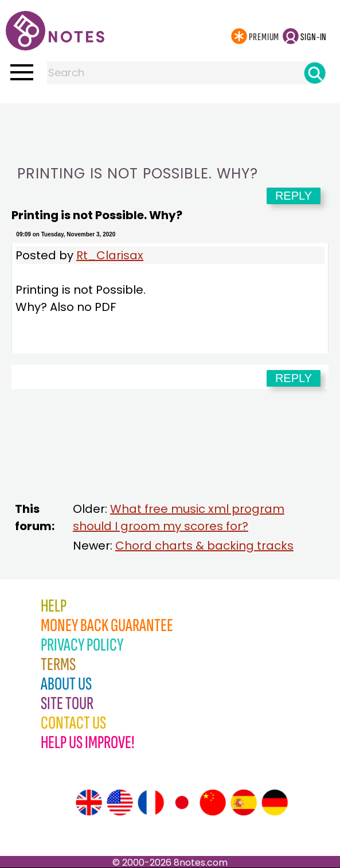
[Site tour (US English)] (120, 803)
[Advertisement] (170, 126)
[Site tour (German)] (275, 803)
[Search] (315, 73)
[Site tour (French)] (151, 803)
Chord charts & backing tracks (204, 546)
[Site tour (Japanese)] (182, 803)
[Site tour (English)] (89, 803)
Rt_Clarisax (110, 255)
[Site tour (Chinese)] (213, 803)
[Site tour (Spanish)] (244, 803)
